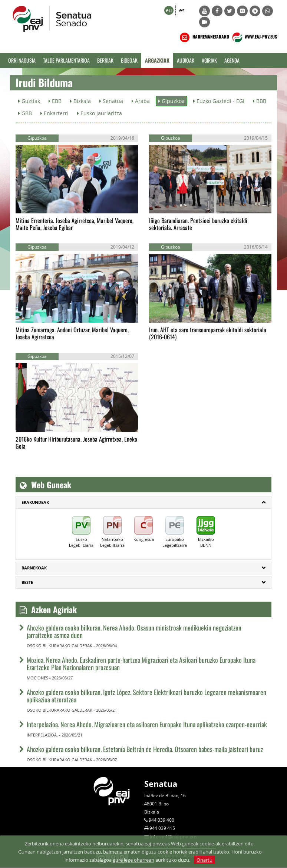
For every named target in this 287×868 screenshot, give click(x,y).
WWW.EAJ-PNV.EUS (254, 37)
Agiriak (209, 60)
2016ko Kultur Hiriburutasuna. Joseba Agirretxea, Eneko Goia (76, 443)
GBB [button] (25, 113)
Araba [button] (141, 101)
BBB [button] (260, 101)
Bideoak (129, 60)
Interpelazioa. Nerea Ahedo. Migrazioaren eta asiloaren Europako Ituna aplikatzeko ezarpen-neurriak (147, 724)
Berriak (105, 60)
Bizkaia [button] (80, 101)
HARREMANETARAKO (204, 37)
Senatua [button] (111, 101)
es (182, 10)
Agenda (232, 60)
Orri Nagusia (22, 60)
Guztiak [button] (29, 101)
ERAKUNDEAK (35, 502)
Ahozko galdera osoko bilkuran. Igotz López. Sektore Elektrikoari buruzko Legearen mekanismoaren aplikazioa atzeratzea (146, 696)
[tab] (143, 502)
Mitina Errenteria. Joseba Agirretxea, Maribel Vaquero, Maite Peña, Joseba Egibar (75, 224)
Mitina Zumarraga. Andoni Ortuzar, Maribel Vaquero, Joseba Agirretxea (72, 333)
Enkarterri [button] (55, 113)
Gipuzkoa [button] (171, 101)
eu (169, 10)
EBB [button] (55, 101)
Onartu (204, 860)
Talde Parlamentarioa (66, 60)
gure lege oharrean (133, 860)
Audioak (186, 60)
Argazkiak (157, 60)
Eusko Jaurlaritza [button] (100, 113)
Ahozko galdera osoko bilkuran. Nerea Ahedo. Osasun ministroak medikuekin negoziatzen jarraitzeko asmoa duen (134, 631)
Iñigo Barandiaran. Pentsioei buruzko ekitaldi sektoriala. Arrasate (198, 224)
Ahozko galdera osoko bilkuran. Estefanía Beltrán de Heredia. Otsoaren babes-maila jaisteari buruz (145, 749)
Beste (27, 582)
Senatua (161, 784)
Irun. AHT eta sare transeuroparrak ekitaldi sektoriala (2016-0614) (208, 333)
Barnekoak (34, 568)
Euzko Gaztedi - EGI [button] (219, 101)
